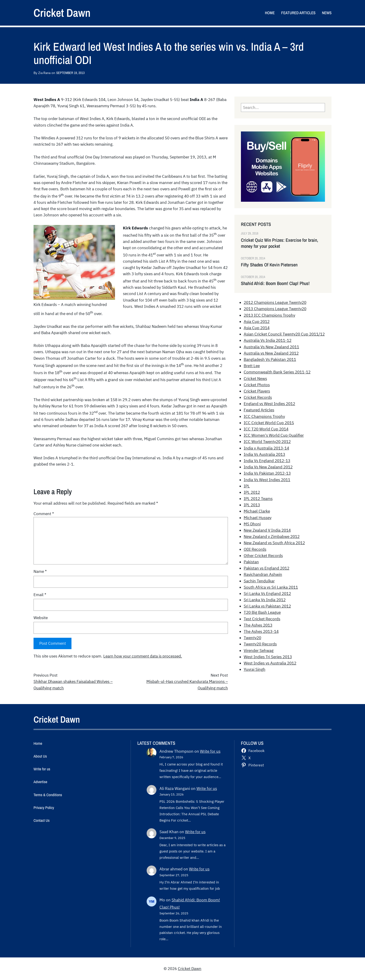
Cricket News (255, 379)
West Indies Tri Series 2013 (268, 657)
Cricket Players (257, 391)
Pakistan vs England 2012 (267, 568)
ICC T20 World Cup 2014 (266, 429)
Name (40, 571)
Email (40, 595)
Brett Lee (252, 366)
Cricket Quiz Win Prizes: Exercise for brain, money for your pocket (280, 243)
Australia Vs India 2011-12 (268, 340)
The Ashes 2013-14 (261, 631)
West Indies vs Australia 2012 (270, 663)
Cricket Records (258, 397)
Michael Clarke (257, 511)
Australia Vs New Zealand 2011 (271, 347)
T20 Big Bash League (262, 612)
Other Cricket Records (263, 556)
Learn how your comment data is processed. (143, 656)
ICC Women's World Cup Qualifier (274, 435)
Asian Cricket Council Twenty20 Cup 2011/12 (284, 334)
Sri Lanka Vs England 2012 (267, 594)
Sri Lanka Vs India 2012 (265, 600)
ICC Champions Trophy (264, 416)
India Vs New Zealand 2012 (268, 467)
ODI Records (255, 549)
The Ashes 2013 (258, 625)
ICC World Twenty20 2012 (267, 442)
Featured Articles (259, 410)
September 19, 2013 (70, 73)
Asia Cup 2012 (257, 322)
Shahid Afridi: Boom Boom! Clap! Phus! (275, 283)
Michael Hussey (258, 518)
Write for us (210, 751)
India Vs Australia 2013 (264, 454)
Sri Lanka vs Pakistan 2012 (267, 606)
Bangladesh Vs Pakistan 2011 (270, 359)
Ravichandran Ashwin (263, 574)
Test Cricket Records (262, 619)
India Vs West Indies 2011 (267, 480)
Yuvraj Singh (255, 669)
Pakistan (251, 562)
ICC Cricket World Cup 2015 (269, 423)
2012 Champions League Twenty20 (275, 302)
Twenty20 (252, 638)
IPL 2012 (252, 492)
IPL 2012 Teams (258, 499)
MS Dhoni (252, 524)
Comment (44, 514)
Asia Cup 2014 (257, 328)
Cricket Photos (257, 385)
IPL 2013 (252, 505)
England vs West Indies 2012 (269, 404)
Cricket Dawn (62, 13)
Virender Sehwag (259, 651)
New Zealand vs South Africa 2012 (274, 543)
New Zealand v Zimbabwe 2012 (272, 537)
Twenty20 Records (260, 644)
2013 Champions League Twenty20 (275, 309)
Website (41, 618)
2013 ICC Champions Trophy (269, 315)
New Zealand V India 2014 (267, 530)
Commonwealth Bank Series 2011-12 (277, 372)
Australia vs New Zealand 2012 (271, 353)
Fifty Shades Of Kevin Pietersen (269, 265)
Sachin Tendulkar (259, 581)
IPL (247, 486)
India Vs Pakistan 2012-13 (267, 473)
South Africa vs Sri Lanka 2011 (271, 587)
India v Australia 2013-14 (266, 448)
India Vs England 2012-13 (267, 461)
